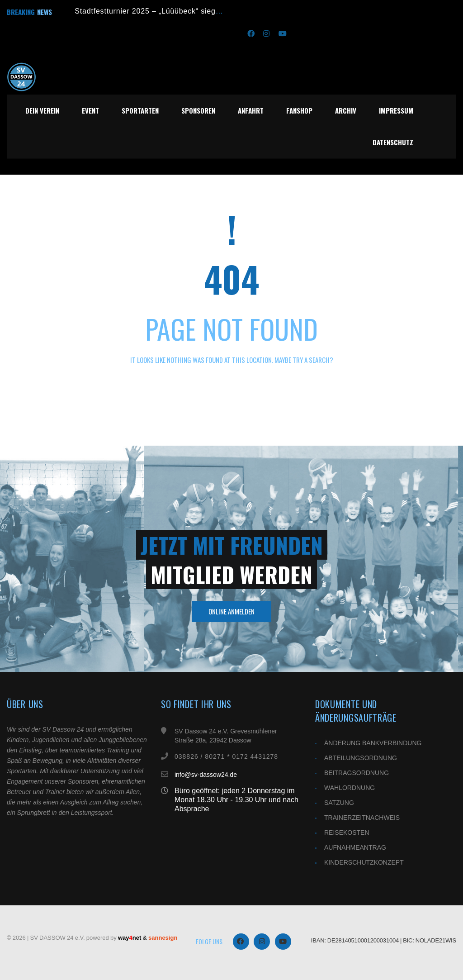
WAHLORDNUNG (350, 788)
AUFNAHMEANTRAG (355, 847)
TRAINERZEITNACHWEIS (362, 818)
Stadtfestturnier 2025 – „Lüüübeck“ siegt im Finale (164, 11)
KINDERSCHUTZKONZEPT (364, 862)
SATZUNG (339, 803)
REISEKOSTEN (347, 833)
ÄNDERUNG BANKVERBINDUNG (373, 743)
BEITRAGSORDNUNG (357, 773)
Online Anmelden (231, 611)
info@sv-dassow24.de (206, 784)
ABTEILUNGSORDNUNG (361, 758)
